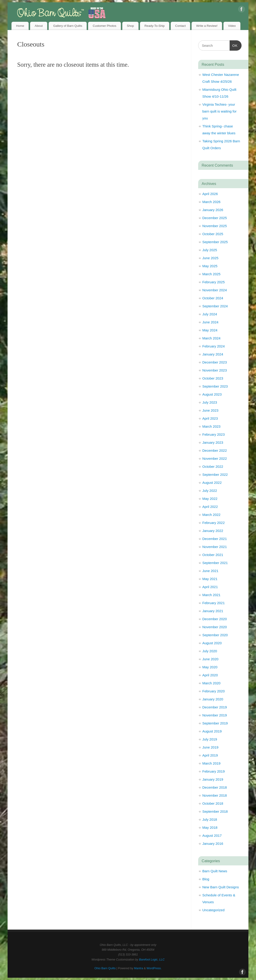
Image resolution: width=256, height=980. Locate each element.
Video (232, 26)
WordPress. (154, 968)
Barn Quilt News (215, 871)
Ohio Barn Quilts (105, 968)
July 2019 (210, 739)
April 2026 (210, 194)
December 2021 (215, 539)
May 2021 (210, 579)
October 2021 (213, 555)
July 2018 (210, 819)
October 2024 (213, 298)
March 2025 (211, 274)
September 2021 (215, 563)
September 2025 (215, 242)
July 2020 (210, 651)
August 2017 (212, 835)
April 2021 (210, 587)
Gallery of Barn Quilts (68, 26)
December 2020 (215, 619)
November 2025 (215, 226)
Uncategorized (213, 910)
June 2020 (210, 659)
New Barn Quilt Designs (221, 887)
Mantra (138, 968)
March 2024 (211, 338)
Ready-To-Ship (155, 26)
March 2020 (211, 683)
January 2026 (213, 210)
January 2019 (213, 779)
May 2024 (210, 330)
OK (234, 45)
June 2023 (210, 410)
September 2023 (215, 386)
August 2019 (212, 731)
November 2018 (215, 795)
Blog (206, 879)
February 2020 (214, 691)
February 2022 (214, 523)
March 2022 (211, 515)
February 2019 (214, 771)
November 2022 (215, 458)
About (39, 26)
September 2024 (215, 306)
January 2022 (213, 531)
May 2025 (210, 266)
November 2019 (215, 715)
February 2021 (214, 603)
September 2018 (215, 811)
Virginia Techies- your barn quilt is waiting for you (219, 111)
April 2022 (210, 507)
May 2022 (210, 499)
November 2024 (215, 290)
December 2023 (215, 362)
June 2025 (210, 258)
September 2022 (215, 475)
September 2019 (215, 723)
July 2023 (210, 402)
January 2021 (213, 611)
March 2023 (211, 426)
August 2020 (212, 643)
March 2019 (211, 763)
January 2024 (213, 354)
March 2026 (211, 202)
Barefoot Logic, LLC (152, 960)
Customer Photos (104, 26)
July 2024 (210, 314)
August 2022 (212, 483)
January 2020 (213, 699)
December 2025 (215, 218)
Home (20, 26)
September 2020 (215, 635)
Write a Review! (207, 26)
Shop (130, 26)
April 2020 (210, 675)
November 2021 (215, 547)
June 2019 (210, 747)
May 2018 (210, 827)
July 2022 (210, 491)
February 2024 (214, 346)
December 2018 (215, 787)
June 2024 (210, 322)
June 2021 (210, 571)
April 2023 (210, 418)
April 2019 (210, 755)
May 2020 (210, 667)
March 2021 (211, 595)
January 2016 (213, 844)
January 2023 (213, 442)
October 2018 (213, 803)
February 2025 (214, 282)
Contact (181, 26)
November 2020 (215, 627)
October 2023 (213, 378)
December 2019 (215, 707)
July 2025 (210, 250)
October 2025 (213, 234)
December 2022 (215, 450)
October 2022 (213, 467)
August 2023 (212, 394)
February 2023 (214, 434)
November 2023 (215, 370)
